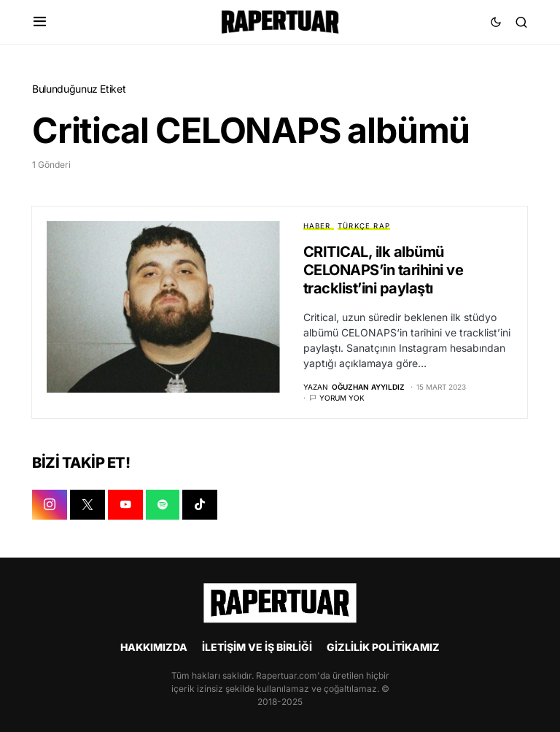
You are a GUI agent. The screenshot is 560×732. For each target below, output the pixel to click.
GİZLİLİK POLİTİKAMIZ (383, 647)
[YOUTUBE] (125, 506)
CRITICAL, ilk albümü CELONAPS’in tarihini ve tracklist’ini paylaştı (384, 270)
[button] (40, 22)
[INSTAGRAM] (50, 506)
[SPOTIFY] (163, 506)
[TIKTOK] (200, 506)
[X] (87, 506)
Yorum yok (342, 398)
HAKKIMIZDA (154, 647)
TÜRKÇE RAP (364, 226)
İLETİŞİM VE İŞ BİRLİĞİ (257, 647)
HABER (317, 226)
